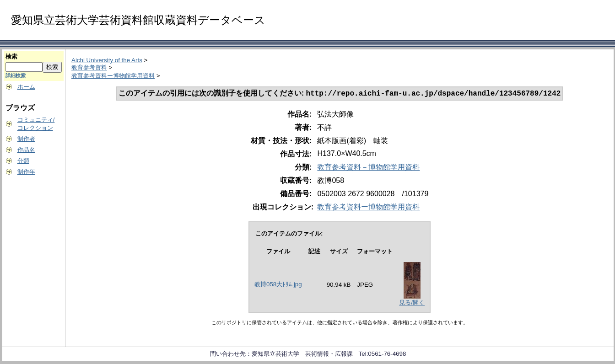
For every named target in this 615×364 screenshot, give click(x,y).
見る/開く (412, 303)
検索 (11, 56)
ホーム (26, 87)
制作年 (26, 172)
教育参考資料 (89, 67)
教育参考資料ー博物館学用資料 (113, 76)
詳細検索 (16, 75)
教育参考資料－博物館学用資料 (368, 168)
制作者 (26, 139)
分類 (23, 161)
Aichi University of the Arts (107, 60)
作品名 (26, 150)
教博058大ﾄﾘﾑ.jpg (278, 285)
